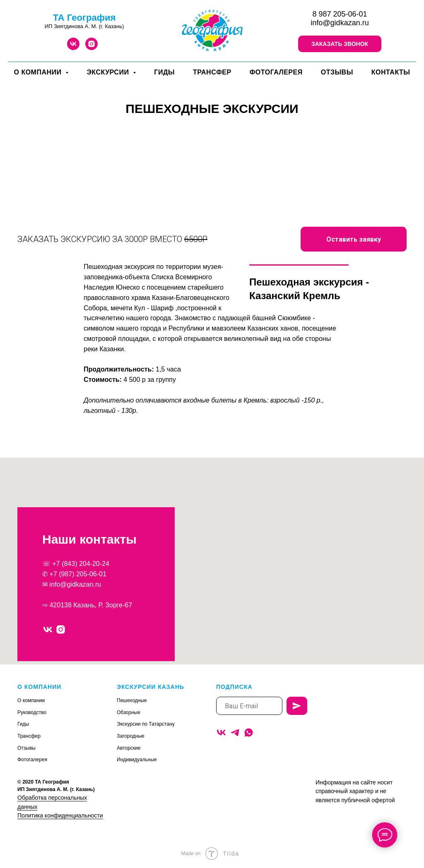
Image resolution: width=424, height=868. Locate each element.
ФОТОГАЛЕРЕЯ (276, 72)
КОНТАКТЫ (391, 72)
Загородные (131, 736)
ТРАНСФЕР (212, 72)
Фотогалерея (32, 760)
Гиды (23, 724)
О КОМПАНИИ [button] (39, 72)
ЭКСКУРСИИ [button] (109, 72)
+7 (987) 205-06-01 (78, 574)
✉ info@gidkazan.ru (72, 584)
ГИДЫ (164, 72)
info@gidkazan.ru (340, 23)
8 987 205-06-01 (340, 14)
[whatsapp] (249, 733)
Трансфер (29, 736)
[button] (340, 44)
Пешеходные (132, 700)
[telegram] (235, 733)
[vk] (73, 48)
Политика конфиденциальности (60, 815)
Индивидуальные (137, 760)
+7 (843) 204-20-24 (81, 564)
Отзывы (26, 748)
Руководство (32, 712)
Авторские (129, 748)
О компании (31, 700)
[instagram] (92, 48)
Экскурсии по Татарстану (146, 724)
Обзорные (129, 712)
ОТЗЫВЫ (337, 72)
